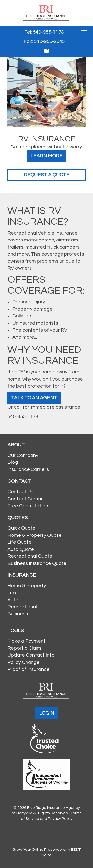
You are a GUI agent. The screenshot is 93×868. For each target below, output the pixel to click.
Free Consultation (28, 506)
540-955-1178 (23, 417)
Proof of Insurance (29, 669)
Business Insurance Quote (37, 563)
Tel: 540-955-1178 (44, 32)
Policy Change (24, 662)
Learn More (46, 156)
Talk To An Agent (34, 398)
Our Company (23, 455)
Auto (13, 600)
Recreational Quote (30, 556)
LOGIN (47, 713)
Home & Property (27, 586)
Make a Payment (27, 641)
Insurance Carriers (28, 469)
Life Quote (19, 542)
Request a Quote (47, 175)
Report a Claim (24, 648)
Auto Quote (21, 549)
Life (12, 593)
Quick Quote (21, 528)
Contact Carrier (25, 499)
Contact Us (20, 492)
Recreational (22, 607)
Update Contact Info (31, 655)
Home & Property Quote (34, 535)
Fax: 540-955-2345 (44, 41)
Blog (13, 462)
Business (18, 614)
